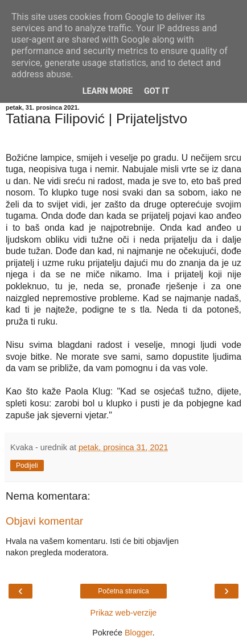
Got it (157, 91)
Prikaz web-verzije (124, 613)
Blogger (139, 633)
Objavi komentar (44, 521)
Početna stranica (123, 591)
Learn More (108, 91)
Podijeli (27, 466)
